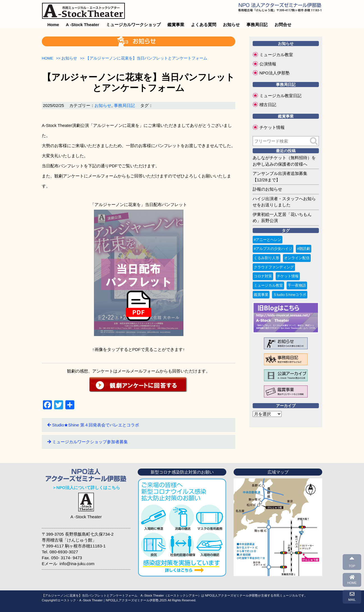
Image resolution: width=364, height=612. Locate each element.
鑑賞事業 (176, 25)
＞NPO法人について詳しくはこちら (86, 487)
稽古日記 (268, 105)
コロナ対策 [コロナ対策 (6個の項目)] (263, 276)
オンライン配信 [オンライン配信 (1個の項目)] (297, 258)
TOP (352, 562)
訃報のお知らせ (267, 189)
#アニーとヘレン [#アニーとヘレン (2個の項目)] (268, 240)
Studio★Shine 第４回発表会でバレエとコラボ (96, 425)
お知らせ (231, 25)
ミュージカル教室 (276, 55)
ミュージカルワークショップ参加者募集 (90, 442)
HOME (352, 580)
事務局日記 (257, 25)
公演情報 (268, 64)
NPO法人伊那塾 (275, 73)
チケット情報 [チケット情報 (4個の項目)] (288, 276)
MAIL (352, 597)
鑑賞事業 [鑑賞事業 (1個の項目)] (261, 295)
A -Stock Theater (83, 25)
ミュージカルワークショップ (133, 25)
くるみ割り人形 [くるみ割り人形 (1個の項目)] (267, 258)
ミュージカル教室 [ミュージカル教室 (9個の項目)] (268, 285)
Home (53, 25)
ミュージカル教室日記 (280, 96)
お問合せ (283, 25)
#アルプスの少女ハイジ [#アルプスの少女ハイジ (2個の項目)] (273, 249)
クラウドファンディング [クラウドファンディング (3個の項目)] (274, 267)
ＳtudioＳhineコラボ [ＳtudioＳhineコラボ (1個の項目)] (290, 295)
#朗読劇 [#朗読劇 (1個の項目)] (303, 249)
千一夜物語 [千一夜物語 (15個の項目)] (297, 285)
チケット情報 (272, 127)
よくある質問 (204, 25)
